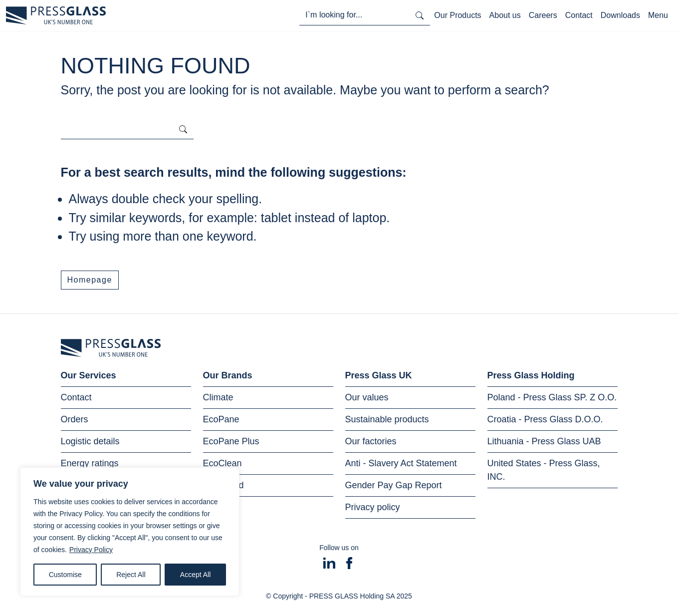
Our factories (371, 441)
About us (505, 15)
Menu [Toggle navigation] (658, 15)
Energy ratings (90, 463)
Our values (367, 397)
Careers (543, 15)
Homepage (90, 280)
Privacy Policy (91, 550)
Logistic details (90, 441)
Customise (65, 575)
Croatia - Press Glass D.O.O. (545, 419)
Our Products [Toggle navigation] (457, 15)
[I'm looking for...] (354, 15)
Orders (75, 419)
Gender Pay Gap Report (394, 485)
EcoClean (223, 463)
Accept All (195, 575)
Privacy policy (373, 507)
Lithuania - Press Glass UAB (544, 441)
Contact (579, 15)
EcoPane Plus (231, 441)
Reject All (131, 575)
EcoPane (221, 419)
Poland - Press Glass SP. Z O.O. (552, 397)
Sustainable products (387, 419)
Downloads (620, 15)
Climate (218, 397)
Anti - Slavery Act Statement (401, 463)
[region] (130, 532)
